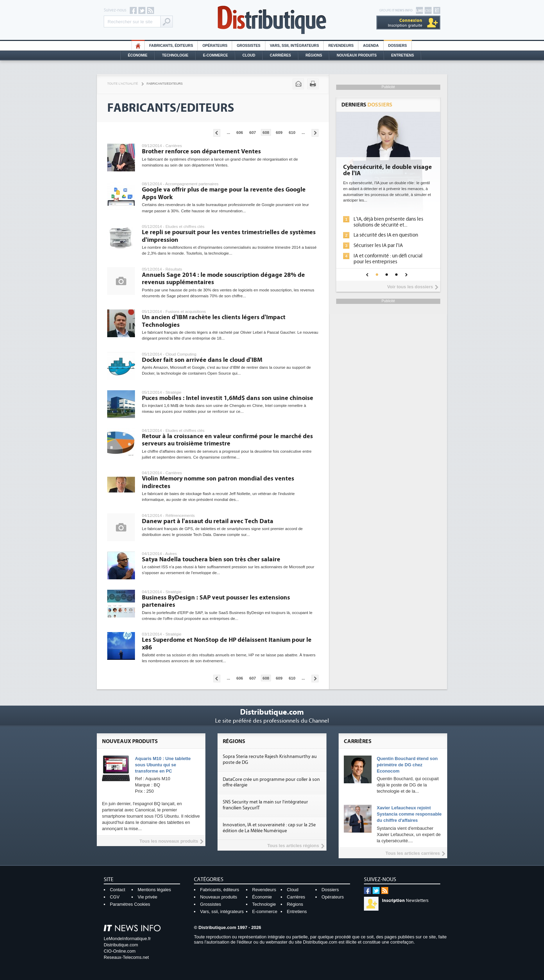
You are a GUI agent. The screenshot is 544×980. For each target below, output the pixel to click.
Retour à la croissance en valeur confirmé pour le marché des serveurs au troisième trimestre (227, 440)
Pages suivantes (315, 133)
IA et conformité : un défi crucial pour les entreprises (388, 259)
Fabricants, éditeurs (171, 46)
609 (279, 133)
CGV (115, 897)
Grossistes (248, 46)
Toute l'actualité (123, 84)
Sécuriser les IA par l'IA (378, 245)
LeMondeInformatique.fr (127, 939)
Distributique (272, 20)
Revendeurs (341, 46)
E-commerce (215, 55)
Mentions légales (154, 890)
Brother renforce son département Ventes (201, 151)
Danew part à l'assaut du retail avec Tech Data (208, 521)
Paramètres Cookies (130, 904)
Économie (138, 55)
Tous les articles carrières (413, 853)
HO (138, 46)
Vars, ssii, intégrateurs (222, 911)
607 (253, 133)
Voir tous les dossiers (410, 287)
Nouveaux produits (219, 897)
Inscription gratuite (405, 23)
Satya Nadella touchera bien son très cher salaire (211, 559)
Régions (314, 55)
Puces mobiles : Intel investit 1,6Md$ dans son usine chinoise (228, 398)
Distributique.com (121, 945)
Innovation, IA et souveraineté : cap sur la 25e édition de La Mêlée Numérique (269, 828)
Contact (118, 890)
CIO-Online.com (120, 951)
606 (240, 133)
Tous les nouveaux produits (169, 841)
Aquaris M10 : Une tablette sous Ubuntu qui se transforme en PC (163, 765)
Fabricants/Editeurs (165, 84)
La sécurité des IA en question (386, 235)
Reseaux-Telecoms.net (126, 957)
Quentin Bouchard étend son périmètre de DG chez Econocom (407, 765)
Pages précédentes (217, 133)
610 (292, 133)
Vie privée (148, 897)
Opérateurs (215, 46)
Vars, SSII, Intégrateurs (295, 46)
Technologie (175, 55)
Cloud (249, 55)
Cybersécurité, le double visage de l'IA (388, 170)
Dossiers (398, 46)
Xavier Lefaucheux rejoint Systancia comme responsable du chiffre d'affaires (409, 814)
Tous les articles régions (293, 846)
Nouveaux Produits (356, 55)
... (229, 133)
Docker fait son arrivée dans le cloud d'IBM (202, 360)
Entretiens (403, 55)
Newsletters (405, 901)
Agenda (371, 46)
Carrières (280, 55)
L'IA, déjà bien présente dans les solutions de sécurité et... (388, 222)
